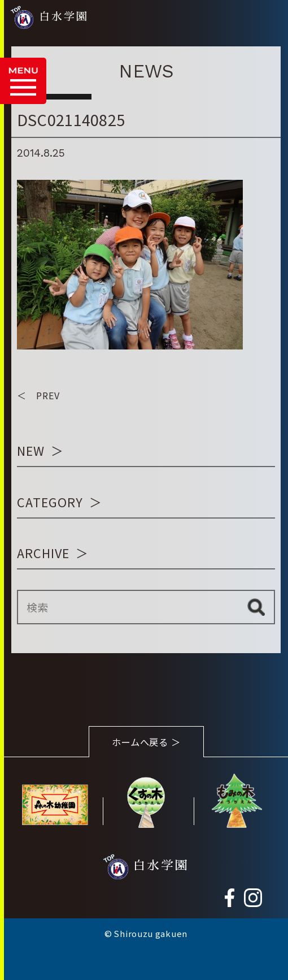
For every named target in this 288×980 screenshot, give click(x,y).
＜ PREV (38, 395)
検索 (256, 607)
